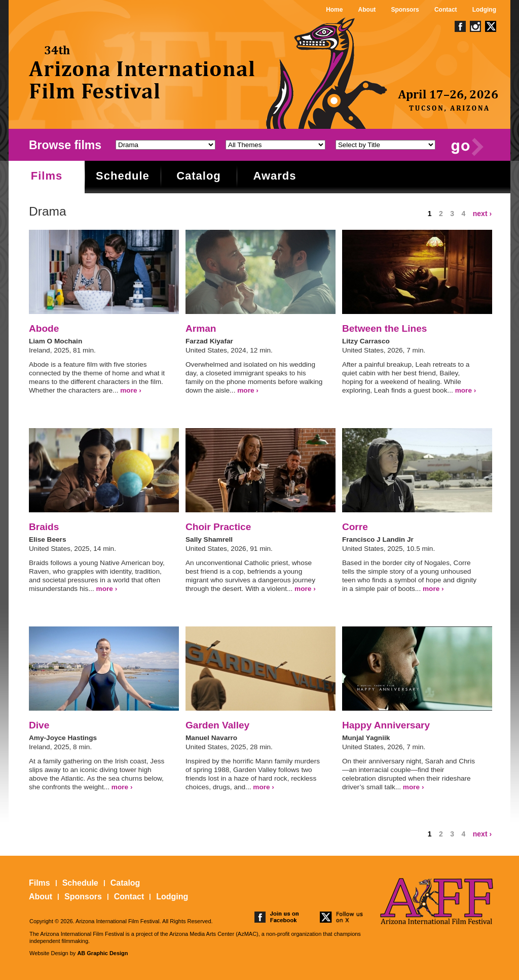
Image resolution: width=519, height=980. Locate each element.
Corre (355, 527)
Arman (201, 328)
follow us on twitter (342, 917)
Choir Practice (218, 527)
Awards (274, 176)
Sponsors (405, 10)
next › (482, 214)
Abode (44, 328)
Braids (44, 527)
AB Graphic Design (102, 953)
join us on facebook (277, 917)
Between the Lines (385, 328)
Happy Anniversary (386, 725)
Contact (446, 10)
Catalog (199, 176)
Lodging (484, 10)
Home (334, 10)
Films (47, 176)
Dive (39, 725)
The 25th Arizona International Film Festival (142, 72)
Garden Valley (217, 725)
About (367, 10)
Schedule (123, 176)
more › (131, 390)
